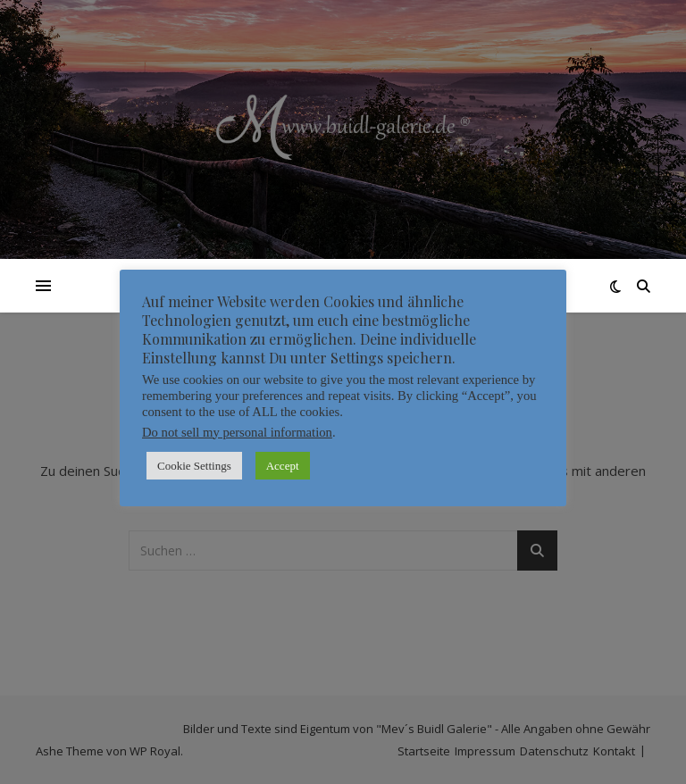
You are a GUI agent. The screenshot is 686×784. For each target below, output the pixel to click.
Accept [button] (283, 466)
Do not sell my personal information (237, 432)
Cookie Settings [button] (194, 466)
